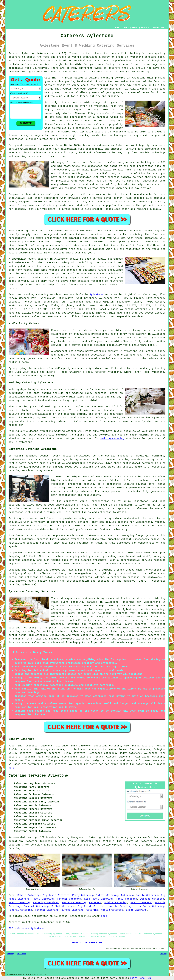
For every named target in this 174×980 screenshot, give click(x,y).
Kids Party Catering (98, 899)
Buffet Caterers (63, 906)
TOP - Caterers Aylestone (26, 928)
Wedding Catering (152, 899)
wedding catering (112, 438)
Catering (92, 910)
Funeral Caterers (69, 899)
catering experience (59, 106)
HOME (117, 28)
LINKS (126, 28)
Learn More (137, 978)
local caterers (19, 642)
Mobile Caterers (147, 895)
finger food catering (76, 628)
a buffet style (101, 198)
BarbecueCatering (74, 903)
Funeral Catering (36, 906)
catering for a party (40, 628)
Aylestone (96, 294)
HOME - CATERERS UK (87, 943)
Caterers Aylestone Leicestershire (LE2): (38, 53)
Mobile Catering (29, 895)
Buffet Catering (107, 895)
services (56, 294)
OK (149, 978)
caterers (53, 153)
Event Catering (19, 903)
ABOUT (135, 28)
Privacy (163, 954)
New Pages (21, 954)
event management (46, 234)
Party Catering (83, 895)
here (11, 768)
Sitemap (11, 954)
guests (49, 81)
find (19, 746)
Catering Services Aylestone (38, 776)
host (117, 81)
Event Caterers (141, 903)
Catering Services (46, 903)
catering (41, 639)
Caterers (127, 895)
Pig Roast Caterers (56, 895)
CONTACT (145, 28)
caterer (156, 184)
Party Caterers (126, 899)
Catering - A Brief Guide (63, 78)
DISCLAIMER (158, 28)
